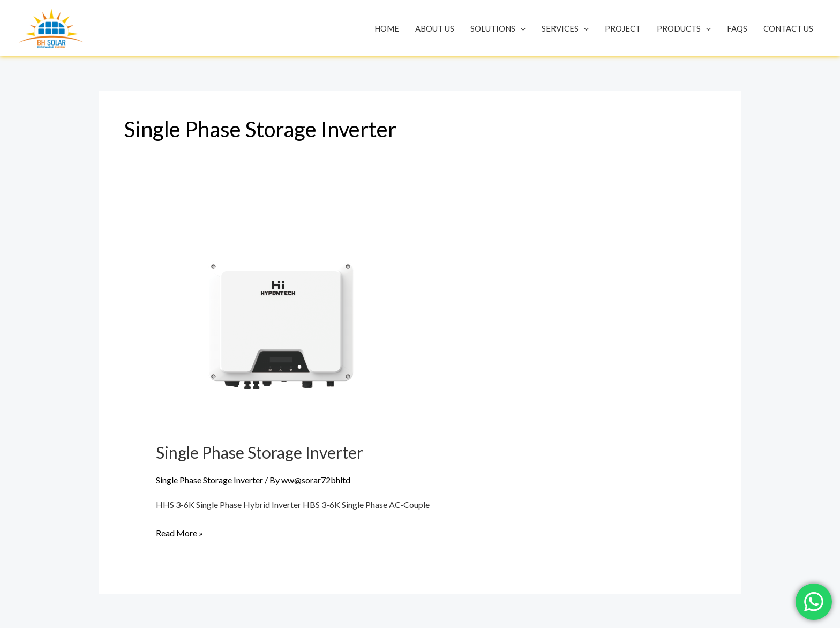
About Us (435, 28)
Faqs (737, 28)
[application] (520, 28)
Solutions (498, 28)
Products (684, 28)
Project (623, 28)
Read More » (179, 532)
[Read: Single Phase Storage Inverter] (282, 321)
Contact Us (788, 28)
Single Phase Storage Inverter (260, 452)
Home (387, 28)
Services (565, 28)
